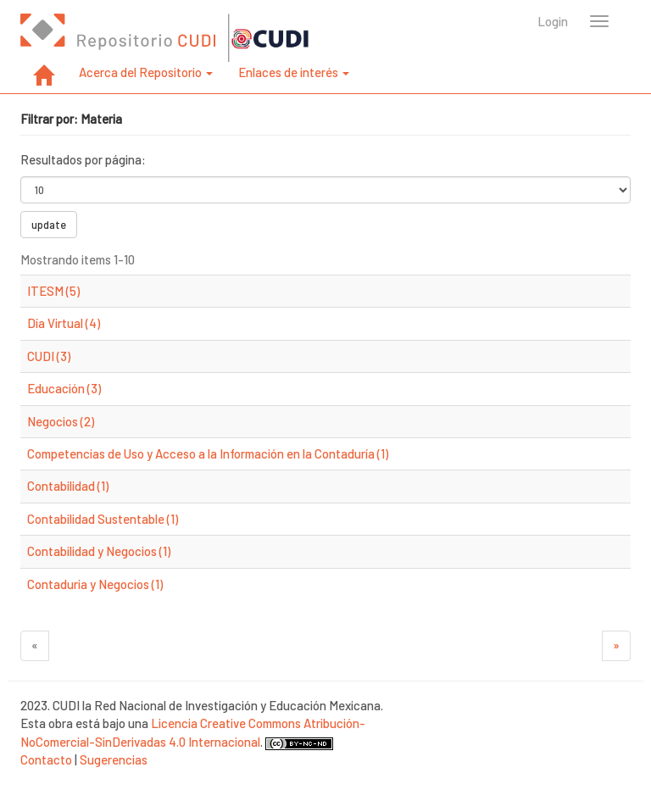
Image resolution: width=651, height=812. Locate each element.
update (49, 225)
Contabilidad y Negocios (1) (99, 551)
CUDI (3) (49, 356)
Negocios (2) (61, 421)
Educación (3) (64, 388)
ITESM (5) (53, 291)
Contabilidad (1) (68, 486)
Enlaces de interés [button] (294, 72)
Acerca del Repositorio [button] (146, 72)
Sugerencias (114, 759)
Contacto (46, 759)
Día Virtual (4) (64, 323)
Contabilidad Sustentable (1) (103, 519)
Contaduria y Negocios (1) (95, 584)
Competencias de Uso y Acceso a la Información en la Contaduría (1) (208, 453)
